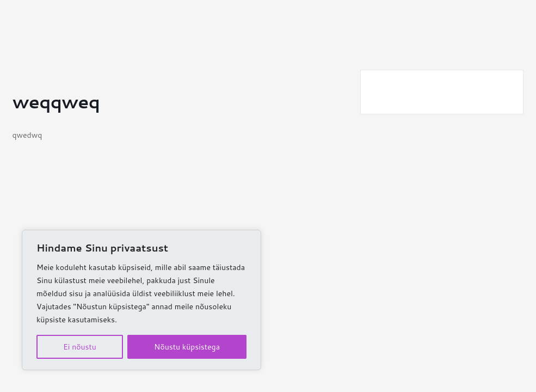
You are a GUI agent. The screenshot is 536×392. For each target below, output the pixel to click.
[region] (141, 300)
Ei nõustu (80, 347)
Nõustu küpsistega (187, 347)
